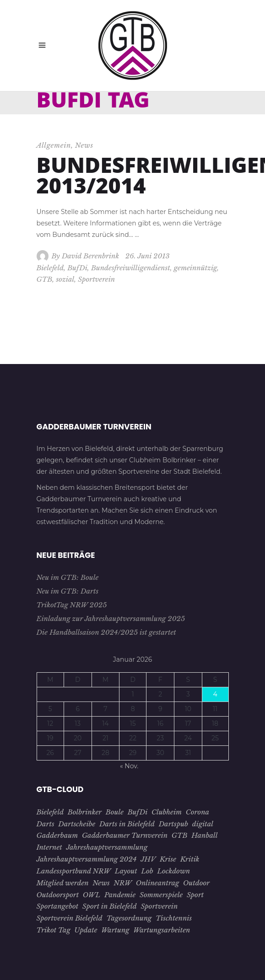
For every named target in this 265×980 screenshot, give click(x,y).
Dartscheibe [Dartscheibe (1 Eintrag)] (77, 824)
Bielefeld (50, 268)
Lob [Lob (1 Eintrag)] (147, 871)
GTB (45, 279)
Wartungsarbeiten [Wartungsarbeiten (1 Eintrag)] (162, 930)
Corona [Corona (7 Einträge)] (197, 812)
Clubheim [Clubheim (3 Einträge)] (167, 812)
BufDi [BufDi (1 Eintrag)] (138, 812)
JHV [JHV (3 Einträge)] (148, 859)
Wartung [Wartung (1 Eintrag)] (115, 930)
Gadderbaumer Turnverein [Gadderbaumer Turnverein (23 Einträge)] (125, 835)
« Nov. (129, 766)
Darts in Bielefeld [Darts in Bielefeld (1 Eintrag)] (127, 824)
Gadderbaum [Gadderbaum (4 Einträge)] (57, 835)
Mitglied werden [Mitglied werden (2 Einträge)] (63, 883)
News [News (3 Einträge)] (101, 883)
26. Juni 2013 (148, 256)
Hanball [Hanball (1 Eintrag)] (204, 835)
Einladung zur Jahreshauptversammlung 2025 (111, 619)
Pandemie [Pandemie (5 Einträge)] (120, 895)
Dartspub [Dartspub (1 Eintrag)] (173, 824)
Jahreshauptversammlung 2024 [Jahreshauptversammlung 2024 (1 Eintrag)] (87, 859)
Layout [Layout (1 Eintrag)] (126, 871)
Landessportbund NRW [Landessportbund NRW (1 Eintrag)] (74, 871)
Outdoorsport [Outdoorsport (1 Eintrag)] (58, 895)
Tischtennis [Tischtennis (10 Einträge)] (174, 918)
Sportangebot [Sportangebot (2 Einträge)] (58, 906)
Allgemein (54, 145)
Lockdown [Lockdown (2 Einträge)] (173, 871)
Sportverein (96, 279)
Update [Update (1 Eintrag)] (86, 930)
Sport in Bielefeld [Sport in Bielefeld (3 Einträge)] (110, 906)
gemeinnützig (195, 268)
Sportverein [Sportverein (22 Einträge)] (159, 906)
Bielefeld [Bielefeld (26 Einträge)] (50, 812)
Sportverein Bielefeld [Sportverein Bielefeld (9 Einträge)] (70, 918)
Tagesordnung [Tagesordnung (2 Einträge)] (129, 918)
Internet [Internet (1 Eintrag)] (49, 847)
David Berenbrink (90, 256)
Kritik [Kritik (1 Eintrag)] (190, 859)
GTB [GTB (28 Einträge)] (180, 835)
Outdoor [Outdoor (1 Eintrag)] (196, 883)
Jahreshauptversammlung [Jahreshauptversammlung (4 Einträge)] (107, 847)
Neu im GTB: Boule (68, 577)
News (84, 145)
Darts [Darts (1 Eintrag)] (46, 824)
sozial (65, 279)
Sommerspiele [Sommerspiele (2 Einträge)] (161, 895)
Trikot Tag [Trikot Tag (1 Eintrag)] (54, 930)
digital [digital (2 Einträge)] (203, 824)
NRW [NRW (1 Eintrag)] (123, 883)
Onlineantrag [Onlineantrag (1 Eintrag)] (158, 883)
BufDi (77, 268)
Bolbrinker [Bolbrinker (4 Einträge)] (85, 812)
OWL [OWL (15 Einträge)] (92, 895)
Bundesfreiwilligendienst (131, 268)
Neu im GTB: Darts (68, 591)
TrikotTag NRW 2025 (72, 605)
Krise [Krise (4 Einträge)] (168, 859)
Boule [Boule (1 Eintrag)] (115, 812)
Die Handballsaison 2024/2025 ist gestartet (106, 632)
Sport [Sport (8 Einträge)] (195, 895)
